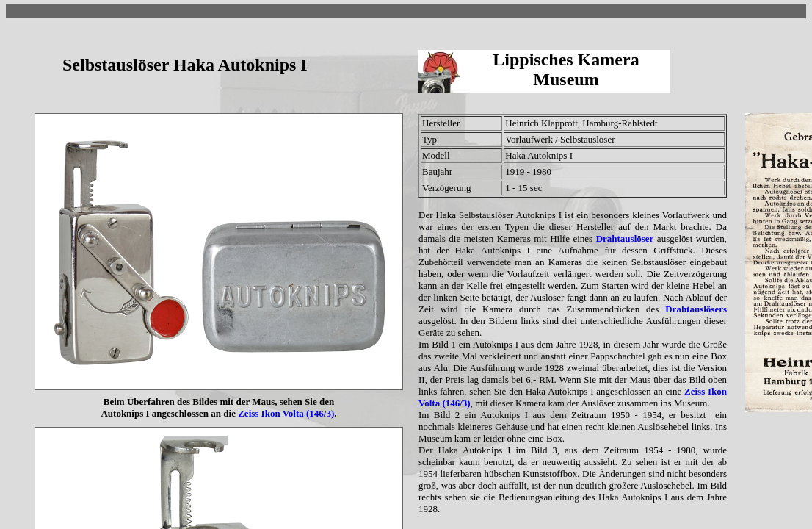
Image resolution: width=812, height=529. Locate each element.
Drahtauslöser (625, 238)
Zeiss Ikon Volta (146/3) (286, 413)
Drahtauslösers (696, 309)
